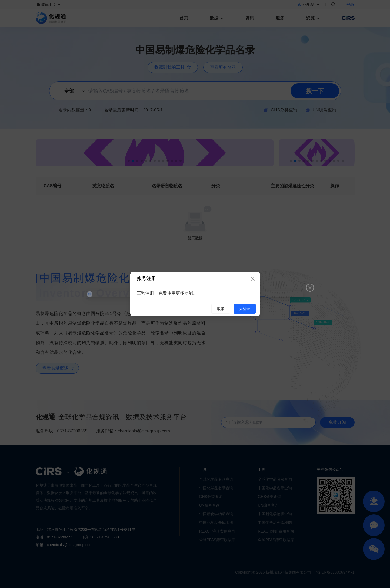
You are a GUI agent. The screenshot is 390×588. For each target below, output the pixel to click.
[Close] (253, 279)
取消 (221, 309)
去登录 (245, 309)
